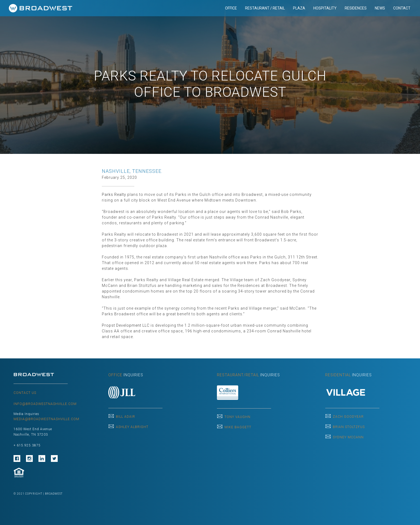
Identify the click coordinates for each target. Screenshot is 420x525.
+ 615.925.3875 (27, 445)
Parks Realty (114, 195)
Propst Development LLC (126, 325)
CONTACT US (25, 393)
